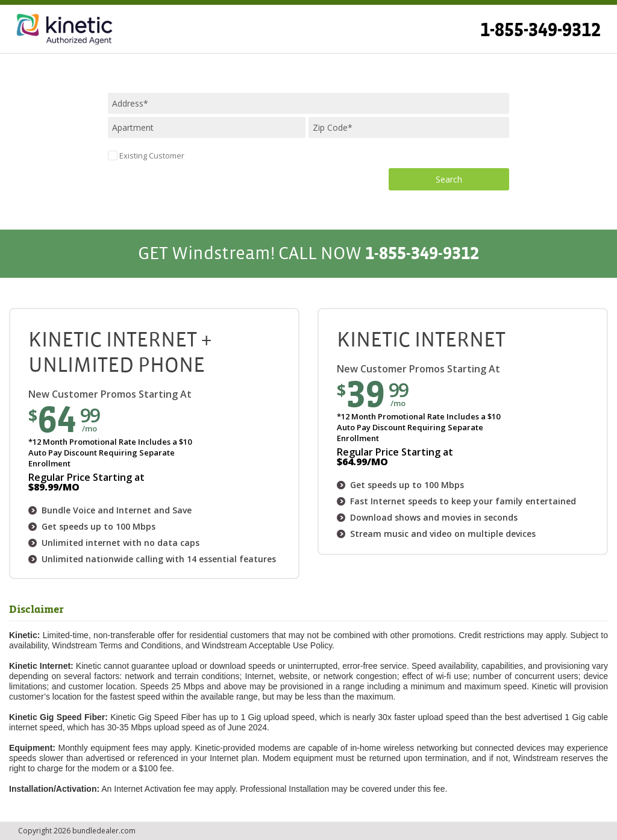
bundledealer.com (104, 831)
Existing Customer (152, 155)
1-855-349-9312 (540, 30)
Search (449, 179)
